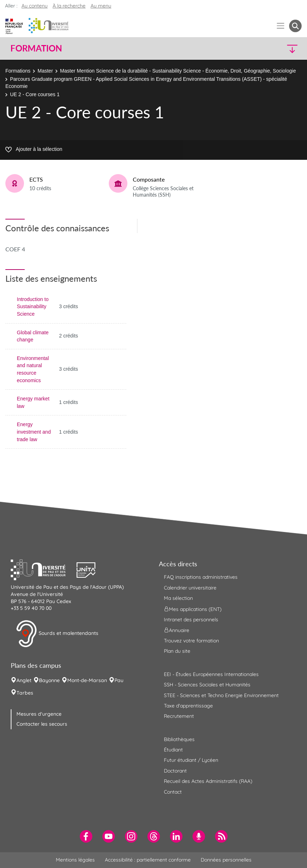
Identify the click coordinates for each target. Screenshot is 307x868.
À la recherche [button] (69, 6)
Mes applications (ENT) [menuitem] (193, 609)
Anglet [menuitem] (24, 680)
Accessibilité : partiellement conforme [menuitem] (148, 860)
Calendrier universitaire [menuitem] (190, 588)
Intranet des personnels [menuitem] (191, 620)
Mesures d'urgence (39, 714)
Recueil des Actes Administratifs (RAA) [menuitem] (208, 781)
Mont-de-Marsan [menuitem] (87, 680)
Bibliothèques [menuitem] (179, 739)
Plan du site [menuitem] (177, 651)
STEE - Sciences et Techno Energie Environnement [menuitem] (221, 695)
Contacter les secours (42, 724)
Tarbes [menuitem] (25, 693)
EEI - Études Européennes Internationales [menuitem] (211, 674)
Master (45, 71)
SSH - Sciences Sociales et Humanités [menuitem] (207, 685)
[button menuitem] (295, 26)
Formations (18, 71)
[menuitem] (86, 836)
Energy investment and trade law (34, 432)
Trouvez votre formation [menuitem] (191, 641)
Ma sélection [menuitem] (178, 598)
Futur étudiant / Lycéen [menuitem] (191, 760)
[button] (266, 48)
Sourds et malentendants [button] (57, 634)
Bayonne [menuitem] (49, 680)
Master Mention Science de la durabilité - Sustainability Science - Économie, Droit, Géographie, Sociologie (178, 71)
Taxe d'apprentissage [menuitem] (188, 706)
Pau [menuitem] (119, 680)
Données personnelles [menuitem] (226, 860)
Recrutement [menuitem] (179, 716)
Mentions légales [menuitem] (75, 860)
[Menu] (281, 26)
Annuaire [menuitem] (177, 630)
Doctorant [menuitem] (175, 771)
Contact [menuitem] (173, 792)
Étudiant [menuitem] (173, 750)
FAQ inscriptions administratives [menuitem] (201, 577)
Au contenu (35, 6)
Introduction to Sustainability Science (33, 307)
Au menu (101, 6)
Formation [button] (36, 48)
